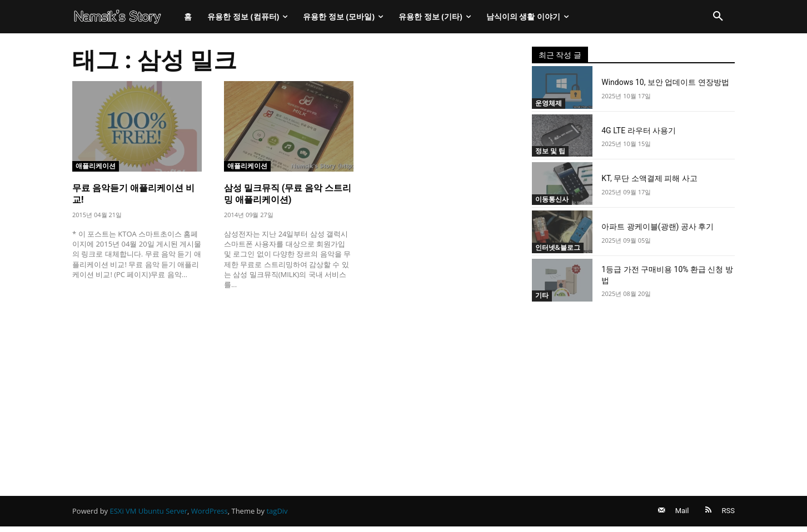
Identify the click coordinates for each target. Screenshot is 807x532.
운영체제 (550, 103)
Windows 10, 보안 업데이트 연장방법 (665, 82)
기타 (542, 295)
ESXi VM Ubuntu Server (149, 514)
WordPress (210, 514)
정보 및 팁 (552, 150)
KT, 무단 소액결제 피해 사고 (649, 178)
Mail (677, 513)
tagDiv (277, 514)
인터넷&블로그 (560, 247)
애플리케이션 (97, 165)
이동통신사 (553, 199)
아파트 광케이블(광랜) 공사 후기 (657, 227)
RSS (728, 513)
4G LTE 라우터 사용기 (639, 131)
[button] (718, 17)
